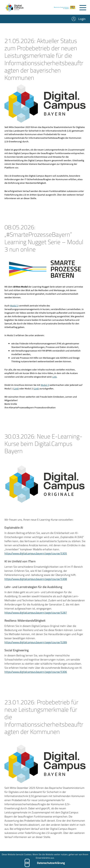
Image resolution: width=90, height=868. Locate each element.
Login (82, 19)
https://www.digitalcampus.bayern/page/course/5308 (36, 582)
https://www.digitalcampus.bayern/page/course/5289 (36, 645)
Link (54, 380)
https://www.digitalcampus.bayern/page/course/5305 (36, 557)
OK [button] (27, 863)
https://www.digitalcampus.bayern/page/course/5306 (36, 675)
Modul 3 (14, 309)
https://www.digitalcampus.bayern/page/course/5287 (36, 616)
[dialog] (45, 860)
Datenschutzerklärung (51, 863)
